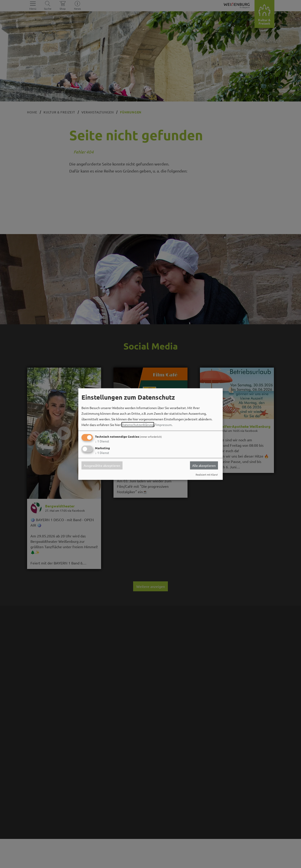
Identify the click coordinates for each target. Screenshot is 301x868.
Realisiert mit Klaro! (207, 474)
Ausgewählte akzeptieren (102, 465)
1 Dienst (102, 441)
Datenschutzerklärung (138, 425)
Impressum (164, 425)
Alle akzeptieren (204, 465)
